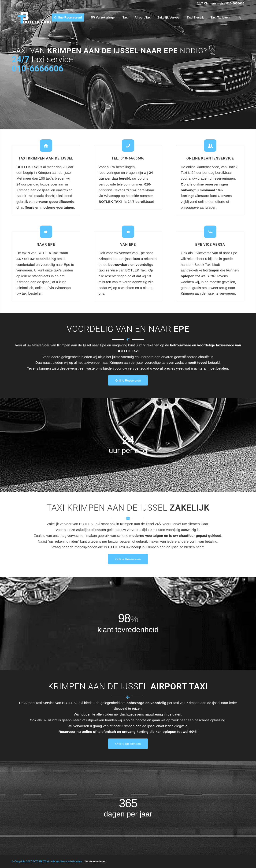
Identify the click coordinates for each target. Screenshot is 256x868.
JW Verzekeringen (95, 861)
